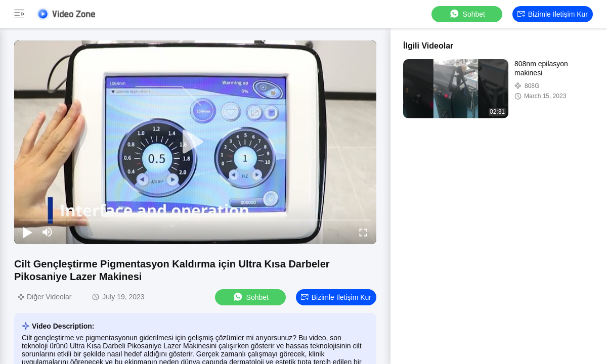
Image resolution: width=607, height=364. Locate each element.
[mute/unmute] (48, 232)
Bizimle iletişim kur (553, 14)
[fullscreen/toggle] (363, 232)
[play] (195, 142)
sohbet (467, 14)
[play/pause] (27, 232)
